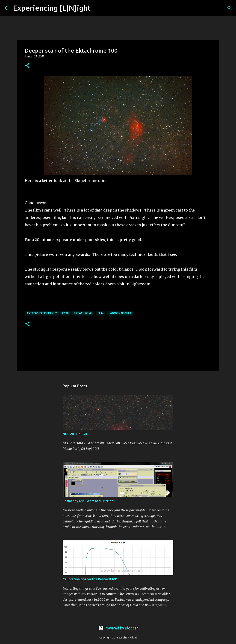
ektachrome (83, 313)
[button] (27, 66)
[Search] (97, 8)
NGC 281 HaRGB (75, 434)
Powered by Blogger (118, 628)
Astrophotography (42, 313)
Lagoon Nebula (120, 313)
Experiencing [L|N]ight (52, 8)
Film (101, 313)
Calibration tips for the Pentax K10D (90, 579)
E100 (65, 313)
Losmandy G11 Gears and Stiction (88, 501)
